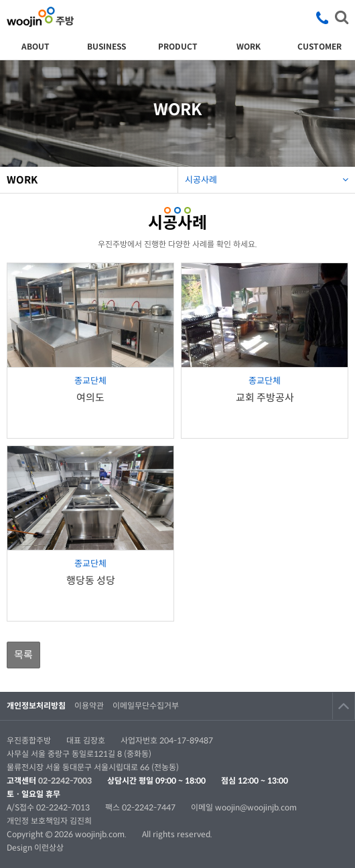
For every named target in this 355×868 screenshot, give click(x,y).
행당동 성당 (91, 580)
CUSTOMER (319, 47)
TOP (344, 706)
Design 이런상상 (35, 848)
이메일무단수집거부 (146, 706)
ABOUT (35, 47)
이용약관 (89, 706)
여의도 (90, 397)
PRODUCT (178, 47)
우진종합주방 (40, 17)
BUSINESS (106, 47)
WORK (248, 47)
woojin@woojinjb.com (256, 807)
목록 (23, 655)
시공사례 (267, 176)
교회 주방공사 (265, 397)
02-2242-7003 (65, 781)
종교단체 (90, 381)
